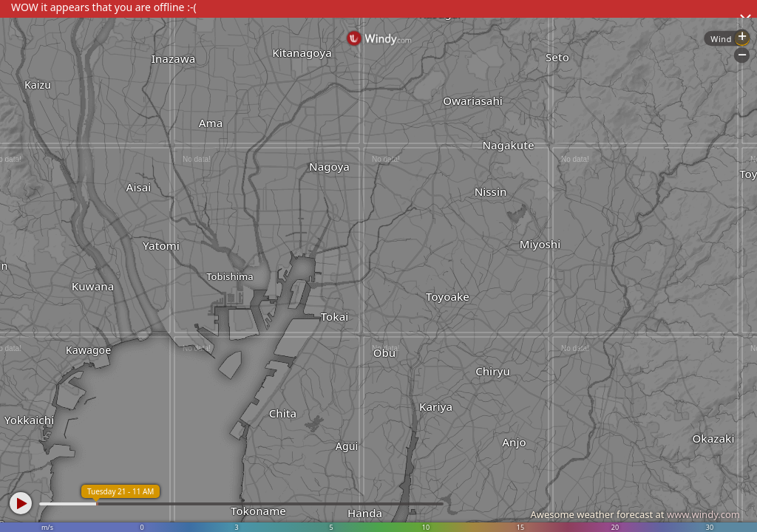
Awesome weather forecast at (635, 514)
